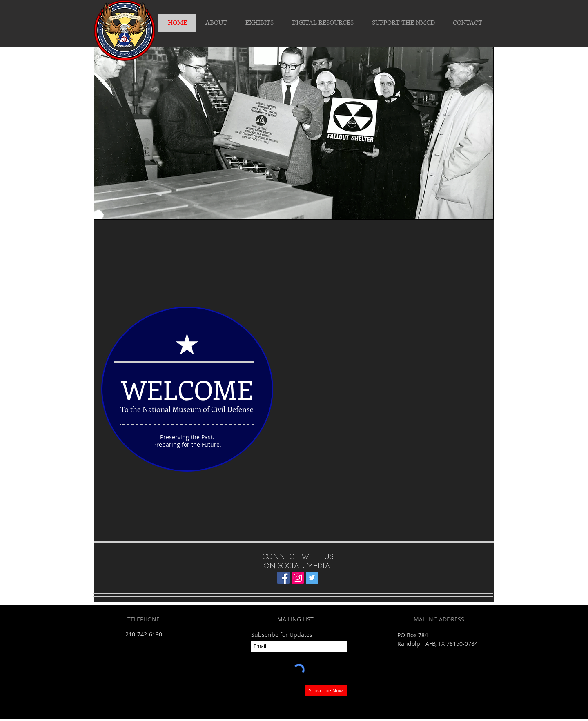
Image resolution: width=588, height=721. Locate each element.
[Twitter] (312, 578)
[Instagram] (298, 578)
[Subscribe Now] (326, 691)
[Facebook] (283, 578)
